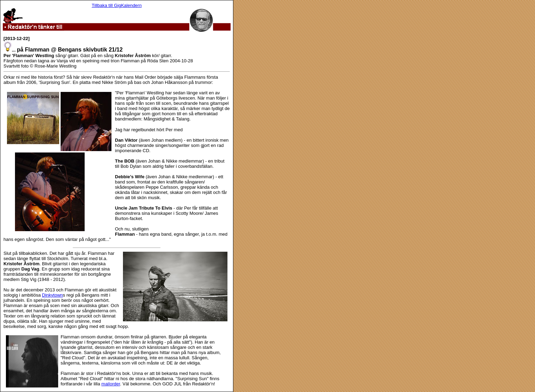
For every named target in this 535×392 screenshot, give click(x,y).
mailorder (111, 384)
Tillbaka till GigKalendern (117, 5)
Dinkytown (53, 295)
